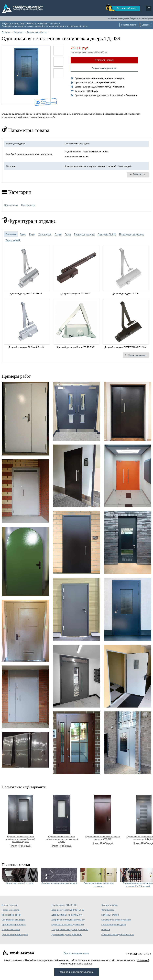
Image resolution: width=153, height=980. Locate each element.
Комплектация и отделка (114, 925)
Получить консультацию (104, 68)
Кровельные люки (11, 930)
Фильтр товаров (109, 905)
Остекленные (28, 205)
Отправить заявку (104, 60)
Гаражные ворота (11, 910)
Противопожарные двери (76, 953)
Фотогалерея (108, 910)
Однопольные (11, 205)
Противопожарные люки (14, 925)
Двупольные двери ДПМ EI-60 (67, 934)
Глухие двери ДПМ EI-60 (64, 905)
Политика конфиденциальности (117, 934)
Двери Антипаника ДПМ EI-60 (67, 915)
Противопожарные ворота (15, 934)
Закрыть (146, 25)
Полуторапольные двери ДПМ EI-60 (70, 930)
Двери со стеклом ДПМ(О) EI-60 (68, 910)
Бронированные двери (13, 920)
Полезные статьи (110, 915)
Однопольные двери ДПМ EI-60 (68, 925)
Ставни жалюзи (10, 905)
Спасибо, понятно (129, 25)
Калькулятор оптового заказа (116, 920)
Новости (106, 930)
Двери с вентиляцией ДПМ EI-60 (68, 920)
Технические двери (11, 915)
